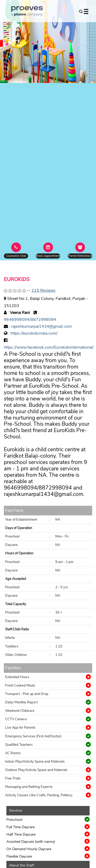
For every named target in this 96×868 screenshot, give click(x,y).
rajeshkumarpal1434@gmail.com (41, 326)
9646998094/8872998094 (30, 320)
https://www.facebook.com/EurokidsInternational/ (49, 347)
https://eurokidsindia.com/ (34, 333)
